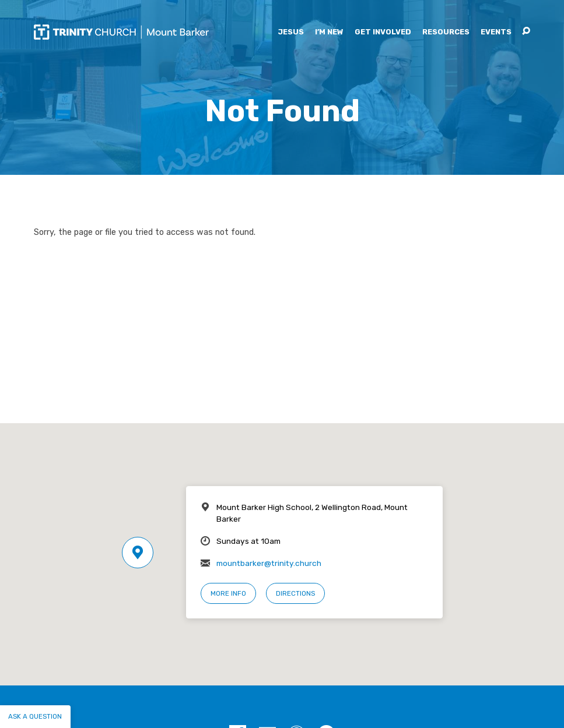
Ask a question (35, 716)
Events (496, 32)
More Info (228, 593)
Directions (295, 593)
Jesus (291, 32)
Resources (446, 32)
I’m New (329, 32)
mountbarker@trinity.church (269, 563)
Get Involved (383, 32)
